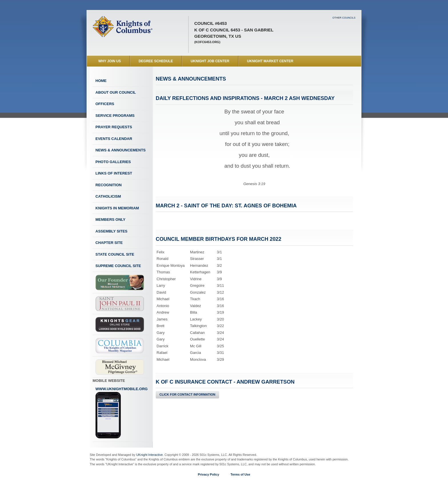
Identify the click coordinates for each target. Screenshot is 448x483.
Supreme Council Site (118, 266)
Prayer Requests (114, 127)
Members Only (110, 220)
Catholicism (108, 196)
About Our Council (116, 92)
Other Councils (344, 18)
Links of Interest (114, 173)
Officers (105, 104)
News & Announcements (121, 150)
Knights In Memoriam (117, 208)
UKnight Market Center (270, 61)
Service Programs (115, 116)
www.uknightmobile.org (122, 413)
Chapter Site (109, 243)
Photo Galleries (113, 162)
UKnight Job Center (210, 61)
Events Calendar (114, 139)
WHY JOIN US (110, 61)
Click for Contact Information (187, 394)
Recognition (109, 185)
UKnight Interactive (150, 455)
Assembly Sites (111, 231)
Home (101, 81)
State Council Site (115, 254)
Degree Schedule (156, 61)
